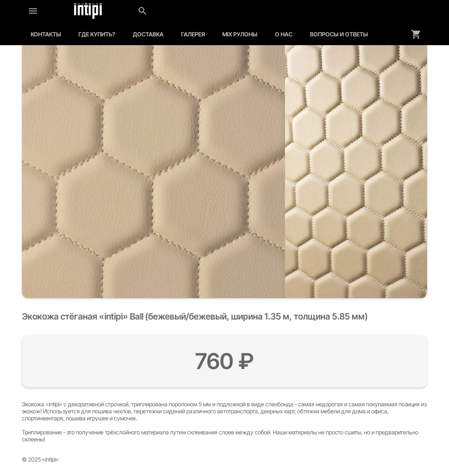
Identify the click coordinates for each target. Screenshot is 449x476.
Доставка (148, 34)
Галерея (193, 34)
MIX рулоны (240, 34)
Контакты (46, 34)
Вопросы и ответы (339, 34)
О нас (284, 34)
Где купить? (97, 34)
